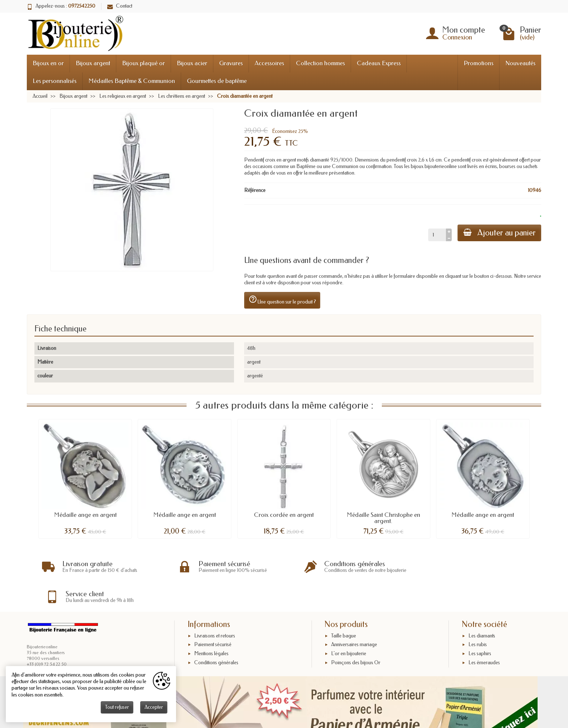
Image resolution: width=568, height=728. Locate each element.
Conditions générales (216, 633)
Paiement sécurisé (213, 615)
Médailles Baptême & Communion (132, 81)
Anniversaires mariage (354, 615)
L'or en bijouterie (349, 624)
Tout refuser (117, 707)
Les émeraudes (484, 633)
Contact (120, 6)
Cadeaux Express (379, 63)
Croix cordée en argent (284, 515)
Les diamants (482, 606)
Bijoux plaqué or (143, 63)
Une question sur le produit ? (282, 300)
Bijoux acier (192, 63)
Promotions (479, 63)
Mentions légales (211, 624)
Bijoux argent (93, 63)
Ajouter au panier (499, 233)
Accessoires (269, 63)
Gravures (231, 63)
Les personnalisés (55, 81)
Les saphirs (480, 624)
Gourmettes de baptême (217, 81)
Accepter (154, 707)
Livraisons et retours (215, 606)
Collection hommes (320, 63)
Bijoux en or (48, 63)
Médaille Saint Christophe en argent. (383, 518)
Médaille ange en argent (85, 515)
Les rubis (478, 615)
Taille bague (344, 606)
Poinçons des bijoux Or (356, 633)
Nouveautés (520, 63)
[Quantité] (437, 235)
